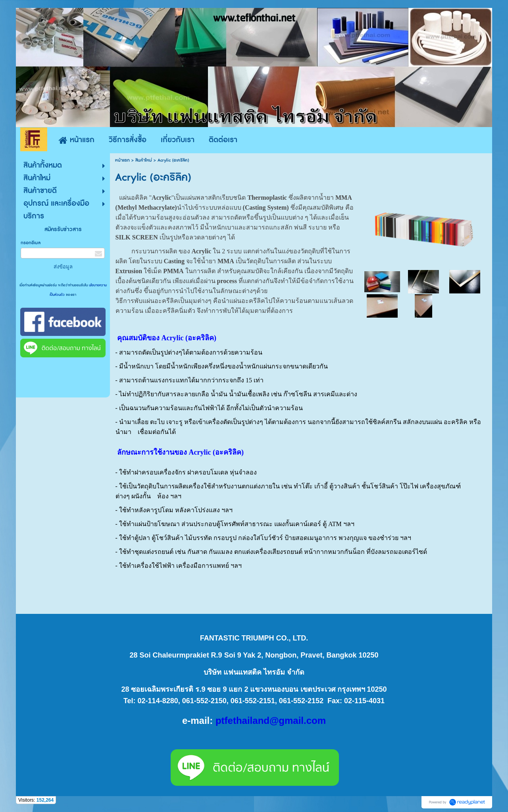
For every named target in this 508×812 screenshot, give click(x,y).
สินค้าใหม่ (144, 160)
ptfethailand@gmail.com (271, 720)
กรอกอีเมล (31, 243)
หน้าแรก (122, 160)
